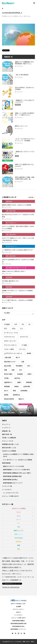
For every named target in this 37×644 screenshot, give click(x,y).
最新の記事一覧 (7, 434)
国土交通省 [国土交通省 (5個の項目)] (8, 366)
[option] (9, 410)
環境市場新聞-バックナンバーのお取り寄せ (16, 470)
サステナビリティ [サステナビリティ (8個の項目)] (10, 337)
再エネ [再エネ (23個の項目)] (18, 357)
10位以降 (31, 197)
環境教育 (19, 542)
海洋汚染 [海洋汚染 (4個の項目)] (17, 378)
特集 (19, 527)
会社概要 (18, 606)
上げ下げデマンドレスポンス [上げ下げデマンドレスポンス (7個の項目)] (13, 353)
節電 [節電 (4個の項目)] (14, 391)
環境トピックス (19, 531)
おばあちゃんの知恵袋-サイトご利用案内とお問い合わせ (19, 455)
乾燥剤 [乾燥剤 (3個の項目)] (29, 353)
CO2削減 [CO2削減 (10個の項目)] (7, 324)
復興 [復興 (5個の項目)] (13, 370)
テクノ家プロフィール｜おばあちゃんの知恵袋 (18, 460)
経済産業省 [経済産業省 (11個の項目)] (24, 391)
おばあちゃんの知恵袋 (9, 451)
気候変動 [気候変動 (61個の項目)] (20, 374)
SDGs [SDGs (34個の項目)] (14, 328)
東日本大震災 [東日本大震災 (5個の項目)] (8, 374)
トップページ (6, 428)
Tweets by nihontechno (11, 587)
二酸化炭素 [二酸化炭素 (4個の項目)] (8, 357)
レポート (19, 519)
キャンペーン (6, 424)
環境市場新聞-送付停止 (10, 480)
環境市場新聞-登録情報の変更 (12, 476)
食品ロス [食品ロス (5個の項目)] (21, 399)
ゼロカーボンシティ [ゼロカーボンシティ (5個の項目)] (10, 341)
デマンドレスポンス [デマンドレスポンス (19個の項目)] (10, 345)
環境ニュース (18, 534)
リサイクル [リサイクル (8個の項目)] (22, 349)
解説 (19, 549)
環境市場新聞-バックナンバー (18, 629)
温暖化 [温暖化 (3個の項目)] (19, 382)
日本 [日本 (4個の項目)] (21, 370)
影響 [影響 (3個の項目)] (6, 370)
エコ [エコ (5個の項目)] (22, 328)
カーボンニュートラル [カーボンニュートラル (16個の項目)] (11, 333)
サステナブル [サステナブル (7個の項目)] (24, 337)
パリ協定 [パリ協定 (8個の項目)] (24, 345)
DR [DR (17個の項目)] (23, 324)
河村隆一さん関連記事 (9, 438)
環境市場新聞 (6, 463)
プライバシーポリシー (18, 609)
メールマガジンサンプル (11, 493)
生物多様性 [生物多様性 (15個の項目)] (27, 386)
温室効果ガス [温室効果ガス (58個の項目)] (8, 382)
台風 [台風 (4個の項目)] (23, 362)
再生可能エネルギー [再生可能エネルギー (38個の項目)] (10, 362)
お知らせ (18, 612)
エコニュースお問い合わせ (10, 496)
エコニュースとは (8, 441)
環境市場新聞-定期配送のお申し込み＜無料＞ (17, 473)
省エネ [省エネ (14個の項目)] (6, 391)
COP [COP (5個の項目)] (16, 324)
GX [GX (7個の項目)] (29, 324)
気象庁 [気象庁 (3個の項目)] (30, 374)
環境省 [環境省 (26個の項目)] (16, 386)
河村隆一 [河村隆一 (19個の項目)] (7, 378)
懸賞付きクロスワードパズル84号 (14, 466)
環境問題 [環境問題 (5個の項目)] (7, 386)
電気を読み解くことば (9, 448)
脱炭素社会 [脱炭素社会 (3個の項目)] (16, 395)
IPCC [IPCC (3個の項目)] (6, 328)
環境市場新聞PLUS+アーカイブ (13, 483)
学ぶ (19, 523)
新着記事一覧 (6, 431)
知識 (19, 545)
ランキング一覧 (7, 486)
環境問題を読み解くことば (10, 444)
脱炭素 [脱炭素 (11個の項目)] (6, 395)
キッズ (19, 512)
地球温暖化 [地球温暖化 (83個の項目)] (19, 366)
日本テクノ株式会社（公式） (18, 604)
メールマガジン (7, 489)
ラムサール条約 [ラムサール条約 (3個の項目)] (9, 349)
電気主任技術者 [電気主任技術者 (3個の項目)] (9, 399)
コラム (19, 516)
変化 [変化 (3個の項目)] (29, 366)
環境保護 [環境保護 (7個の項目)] (29, 382)
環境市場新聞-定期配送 (18, 621)
